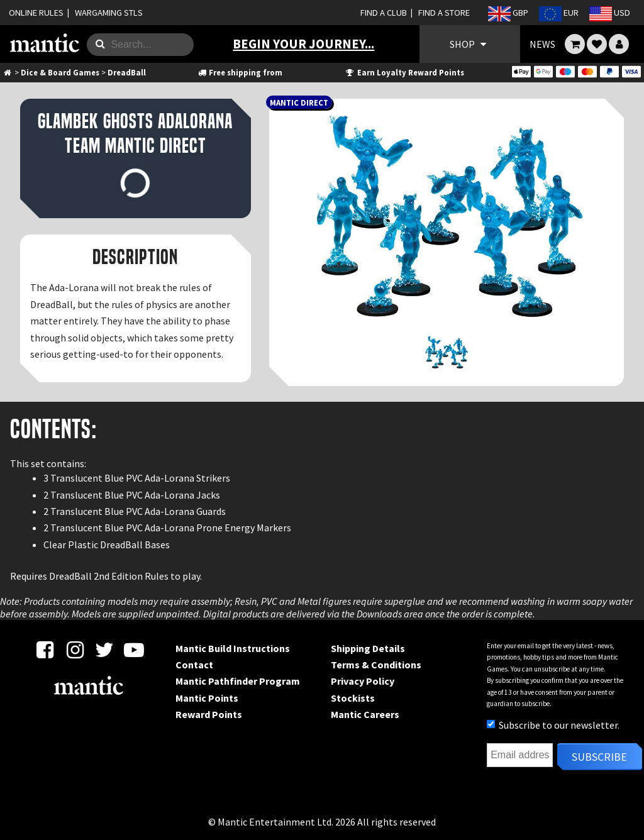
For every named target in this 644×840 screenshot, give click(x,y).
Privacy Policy (363, 681)
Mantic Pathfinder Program (238, 681)
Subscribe (599, 757)
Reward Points (209, 714)
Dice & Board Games (60, 72)
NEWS (542, 44)
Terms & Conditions (376, 665)
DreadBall (127, 72)
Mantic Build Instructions (233, 648)
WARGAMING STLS (109, 13)
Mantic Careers (365, 714)
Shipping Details (368, 648)
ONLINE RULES (36, 13)
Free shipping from (240, 72)
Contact (194, 665)
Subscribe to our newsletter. (553, 725)
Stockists (353, 698)
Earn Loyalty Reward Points (404, 72)
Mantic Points (207, 698)
